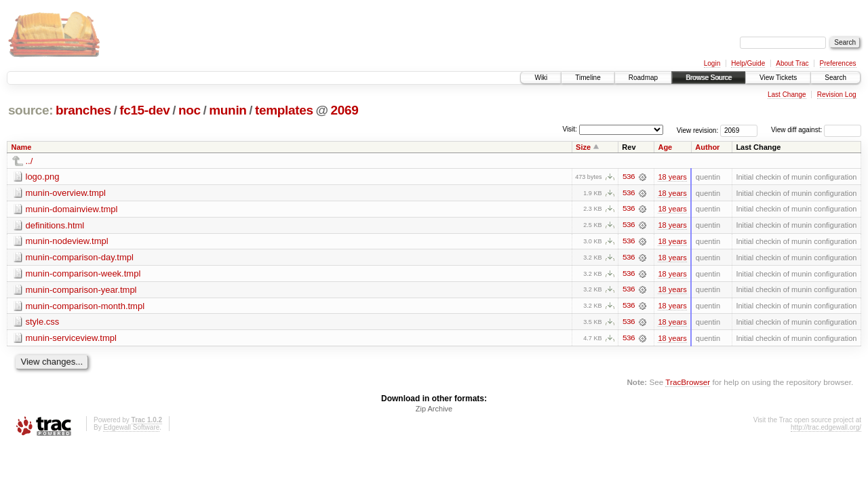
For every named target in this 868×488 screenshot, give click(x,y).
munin (228, 110)
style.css (43, 323)
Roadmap (643, 78)
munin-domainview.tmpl (72, 209)
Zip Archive (434, 411)
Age (665, 147)
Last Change (787, 95)
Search (835, 78)
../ (29, 161)
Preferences (838, 63)
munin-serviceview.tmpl (71, 339)
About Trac (792, 63)
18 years (672, 177)
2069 (344, 110)
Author (707, 147)
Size (583, 147)
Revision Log (837, 95)
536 (629, 177)
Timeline (588, 78)
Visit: (570, 129)
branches (83, 110)
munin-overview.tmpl (66, 193)
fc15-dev (144, 110)
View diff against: (816, 130)
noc (190, 110)
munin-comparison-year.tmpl (81, 290)
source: (31, 110)
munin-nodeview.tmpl (67, 242)
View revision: (698, 130)
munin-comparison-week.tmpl (83, 274)
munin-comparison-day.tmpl (80, 258)
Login (712, 63)
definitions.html (55, 225)
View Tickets (778, 78)
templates (284, 110)
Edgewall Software (131, 429)
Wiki (541, 78)
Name (22, 147)
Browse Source (709, 78)
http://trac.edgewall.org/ (826, 429)
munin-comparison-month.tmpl (85, 307)
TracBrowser (688, 383)
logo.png (43, 177)
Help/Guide (748, 63)
